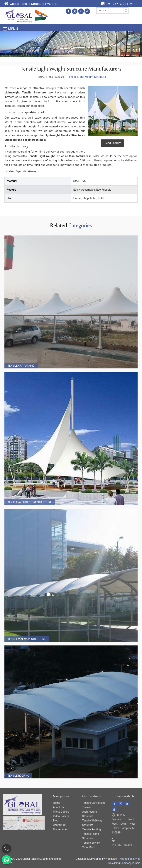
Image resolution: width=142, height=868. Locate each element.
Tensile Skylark (88, 843)
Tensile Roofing (18, 776)
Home (54, 803)
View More (86, 847)
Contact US (57, 825)
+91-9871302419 (119, 845)
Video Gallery (58, 816)
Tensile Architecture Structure (30, 502)
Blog (53, 821)
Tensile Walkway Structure (27, 639)
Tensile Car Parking (21, 366)
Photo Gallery (58, 812)
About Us (55, 807)
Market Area (57, 829)
